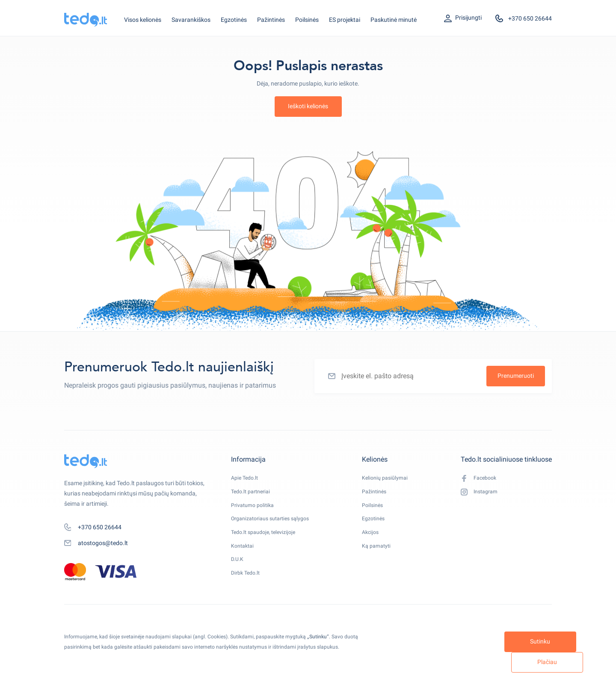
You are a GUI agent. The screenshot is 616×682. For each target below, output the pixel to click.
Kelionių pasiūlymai (391, 479)
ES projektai (345, 20)
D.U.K (238, 571)
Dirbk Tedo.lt (247, 587)
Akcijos (375, 540)
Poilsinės (307, 20)
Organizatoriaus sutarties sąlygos (276, 525)
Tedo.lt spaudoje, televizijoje (268, 540)
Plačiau (516, 662)
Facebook (480, 479)
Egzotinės (234, 20)
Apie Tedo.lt (246, 479)
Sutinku (437, 662)
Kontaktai (244, 556)
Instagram (481, 495)
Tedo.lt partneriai (253, 494)
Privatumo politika (255, 510)
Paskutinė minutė (394, 20)
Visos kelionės (143, 20)
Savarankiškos (191, 20)
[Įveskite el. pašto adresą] (433, 376)
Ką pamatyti (382, 556)
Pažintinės (271, 20)
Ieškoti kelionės (308, 106)
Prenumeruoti (516, 376)
